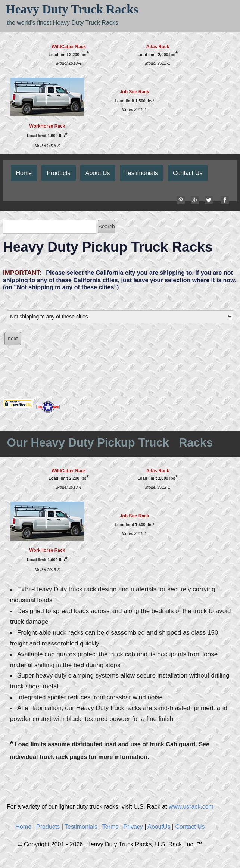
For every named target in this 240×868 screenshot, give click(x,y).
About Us (98, 173)
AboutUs (159, 827)
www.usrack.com (191, 807)
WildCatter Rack (69, 47)
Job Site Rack (135, 92)
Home (24, 173)
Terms (110, 827)
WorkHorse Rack (47, 126)
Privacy (133, 827)
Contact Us (188, 173)
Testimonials (141, 173)
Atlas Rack (158, 47)
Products (58, 173)
